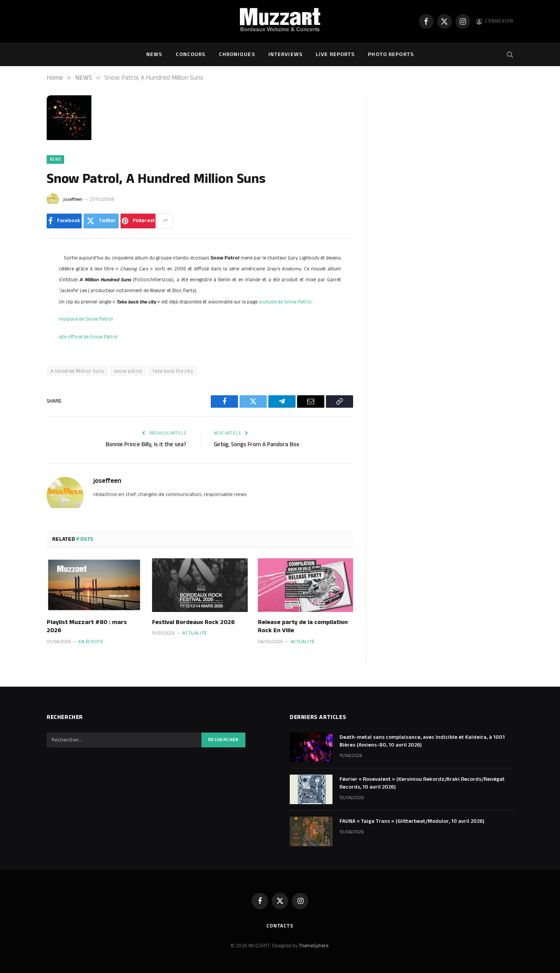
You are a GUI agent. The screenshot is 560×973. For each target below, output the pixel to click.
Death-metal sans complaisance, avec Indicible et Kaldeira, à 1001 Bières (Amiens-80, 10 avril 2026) (422, 741)
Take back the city (172, 371)
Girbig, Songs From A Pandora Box (256, 444)
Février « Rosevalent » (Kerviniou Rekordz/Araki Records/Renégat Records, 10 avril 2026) (422, 783)
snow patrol (128, 371)
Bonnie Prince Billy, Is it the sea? (146, 444)
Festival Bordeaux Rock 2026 (193, 622)
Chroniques (237, 54)
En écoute (91, 642)
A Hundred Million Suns (77, 371)
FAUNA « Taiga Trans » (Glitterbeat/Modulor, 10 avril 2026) (412, 821)
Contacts (280, 926)
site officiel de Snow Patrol (88, 337)
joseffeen (73, 199)
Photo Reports (391, 54)
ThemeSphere (313, 946)
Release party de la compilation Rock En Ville (303, 627)
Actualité (194, 633)
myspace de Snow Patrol (86, 319)
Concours (191, 54)
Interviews (285, 54)
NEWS (154, 54)
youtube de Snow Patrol (285, 302)
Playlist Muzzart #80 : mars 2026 (87, 627)
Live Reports (335, 54)
